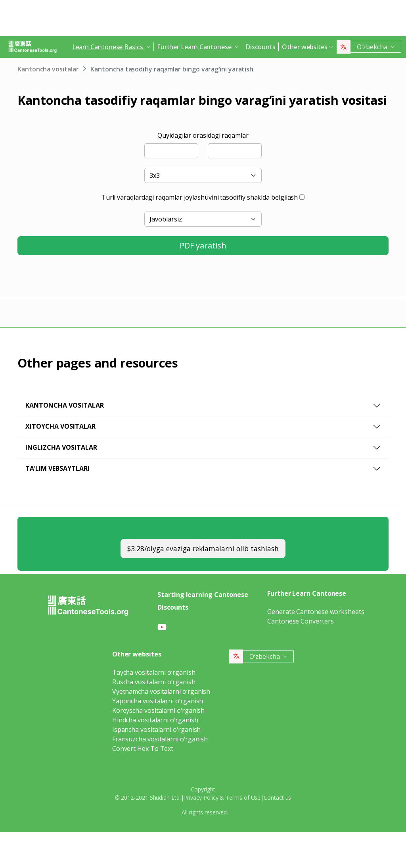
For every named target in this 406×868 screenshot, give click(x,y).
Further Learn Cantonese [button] (195, 47)
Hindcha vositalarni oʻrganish (155, 720)
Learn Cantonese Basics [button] (108, 47)
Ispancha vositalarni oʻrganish (157, 729)
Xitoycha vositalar (60, 426)
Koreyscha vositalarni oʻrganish (159, 710)
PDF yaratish (203, 245)
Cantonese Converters (300, 621)
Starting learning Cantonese (203, 595)
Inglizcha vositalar (61, 447)
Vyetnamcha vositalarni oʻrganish (161, 691)
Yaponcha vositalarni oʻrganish (158, 701)
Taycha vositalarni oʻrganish (154, 672)
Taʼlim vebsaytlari (57, 468)
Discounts (260, 47)
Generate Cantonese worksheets (316, 612)
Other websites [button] (305, 47)
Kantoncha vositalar (48, 69)
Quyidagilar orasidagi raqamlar (203, 135)
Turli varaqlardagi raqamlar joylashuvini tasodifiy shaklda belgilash (200, 197)
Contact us (277, 798)
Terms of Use (243, 798)
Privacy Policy (201, 798)
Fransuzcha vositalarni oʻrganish (160, 739)
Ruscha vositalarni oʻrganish (154, 682)
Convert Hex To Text (143, 749)
